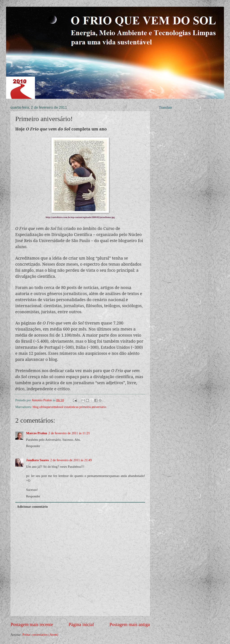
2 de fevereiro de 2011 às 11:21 (69, 433)
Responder (33, 446)
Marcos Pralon (36, 433)
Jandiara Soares (38, 460)
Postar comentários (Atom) (40, 635)
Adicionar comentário (32, 507)
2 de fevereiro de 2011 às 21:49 (71, 460)
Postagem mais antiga (130, 624)
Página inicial (81, 624)
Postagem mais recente (32, 624)
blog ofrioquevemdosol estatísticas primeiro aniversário (69, 407)
